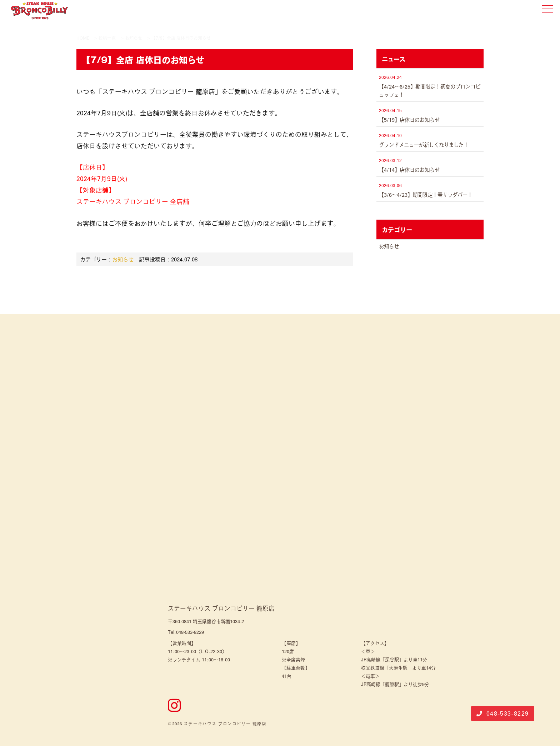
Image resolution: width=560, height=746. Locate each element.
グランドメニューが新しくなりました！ (424, 145)
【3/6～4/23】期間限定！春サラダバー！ (426, 195)
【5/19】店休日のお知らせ (409, 120)
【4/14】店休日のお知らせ (409, 170)
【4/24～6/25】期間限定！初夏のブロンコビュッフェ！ (430, 91)
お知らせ (123, 259)
